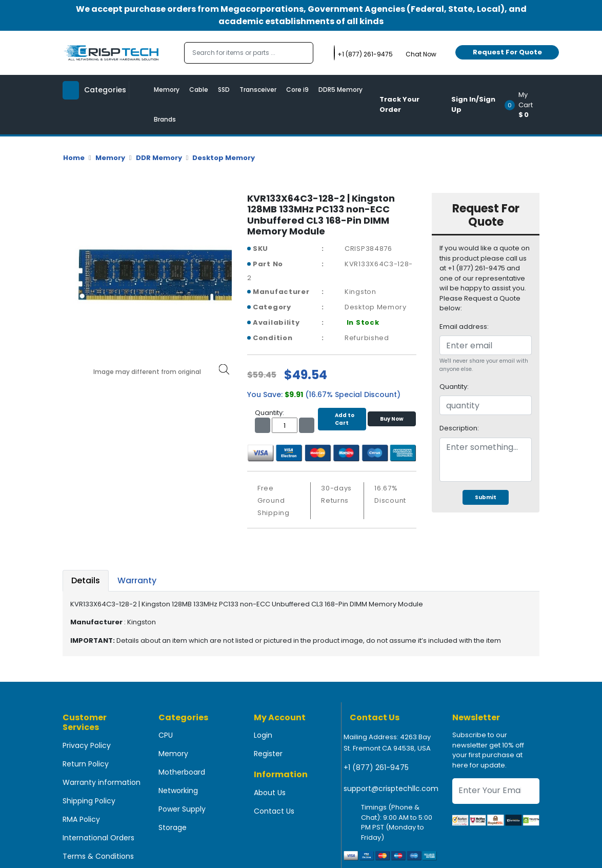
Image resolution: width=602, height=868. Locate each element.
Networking (178, 791)
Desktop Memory (224, 158)
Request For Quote (507, 52)
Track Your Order (399, 104)
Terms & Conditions (98, 856)
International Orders (98, 838)
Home (74, 158)
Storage (173, 827)
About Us (270, 793)
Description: (459, 428)
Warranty (137, 580)
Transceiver (258, 90)
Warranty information (102, 782)
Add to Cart (342, 419)
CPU (166, 735)
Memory (167, 90)
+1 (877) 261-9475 (376, 767)
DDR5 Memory (340, 90)
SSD (224, 90)
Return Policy (86, 764)
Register (268, 754)
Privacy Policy (87, 745)
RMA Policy (81, 819)
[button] (525, 105)
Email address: (464, 327)
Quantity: (454, 387)
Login (263, 735)
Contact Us (274, 811)
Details (86, 580)
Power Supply (182, 809)
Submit (486, 497)
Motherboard (182, 772)
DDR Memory (159, 158)
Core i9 (297, 90)
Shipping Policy (89, 801)
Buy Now (392, 419)
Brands (165, 119)
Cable (199, 90)
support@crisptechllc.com (391, 788)
